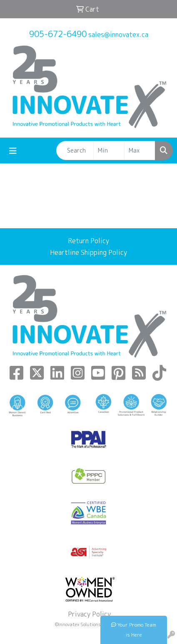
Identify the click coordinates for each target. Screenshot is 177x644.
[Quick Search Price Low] (109, 151)
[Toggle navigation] (13, 151)
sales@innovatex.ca (118, 35)
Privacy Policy (88, 614)
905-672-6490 (58, 34)
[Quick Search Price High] (140, 151)
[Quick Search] (75, 151)
